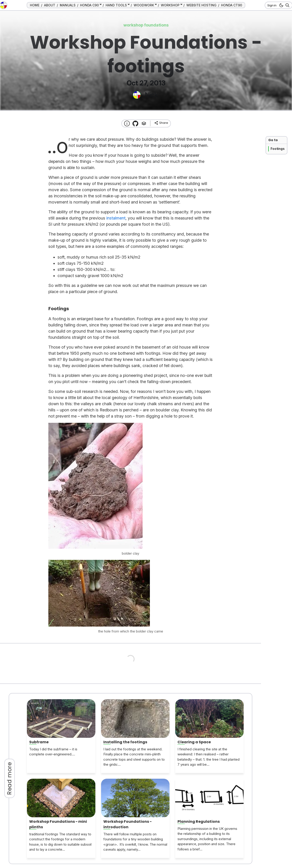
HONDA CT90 (232, 5)
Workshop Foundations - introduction (128, 824)
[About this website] (127, 123)
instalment (116, 218)
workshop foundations (146, 25)
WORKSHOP (170, 5)
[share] (161, 123)
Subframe (39, 742)
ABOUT (50, 5)
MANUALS (68, 5)
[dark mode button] (280, 5)
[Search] (287, 5)
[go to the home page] (3, 5)
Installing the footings (125, 742)
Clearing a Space (194, 742)
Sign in (272, 5)
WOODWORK (144, 5)
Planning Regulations (199, 822)
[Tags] (144, 123)
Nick (151, 95)
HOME (35, 5)
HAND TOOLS (116, 5)
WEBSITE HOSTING (201, 5)
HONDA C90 (89, 5)
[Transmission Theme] (135, 123)
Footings (278, 149)
